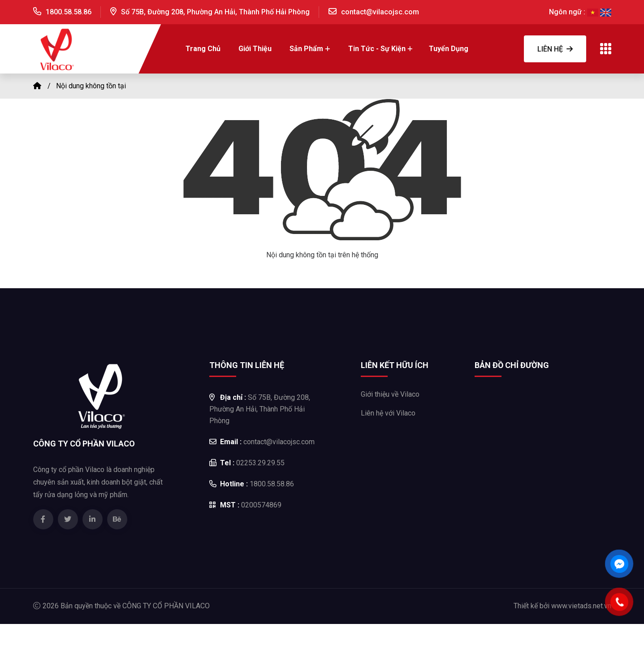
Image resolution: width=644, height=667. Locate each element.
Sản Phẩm (306, 49)
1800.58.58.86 (69, 12)
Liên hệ (555, 49)
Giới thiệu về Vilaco (390, 394)
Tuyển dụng (449, 49)
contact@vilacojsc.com (380, 12)
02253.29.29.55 (247, 463)
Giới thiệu (255, 49)
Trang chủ (203, 49)
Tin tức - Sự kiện (377, 49)
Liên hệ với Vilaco (388, 413)
